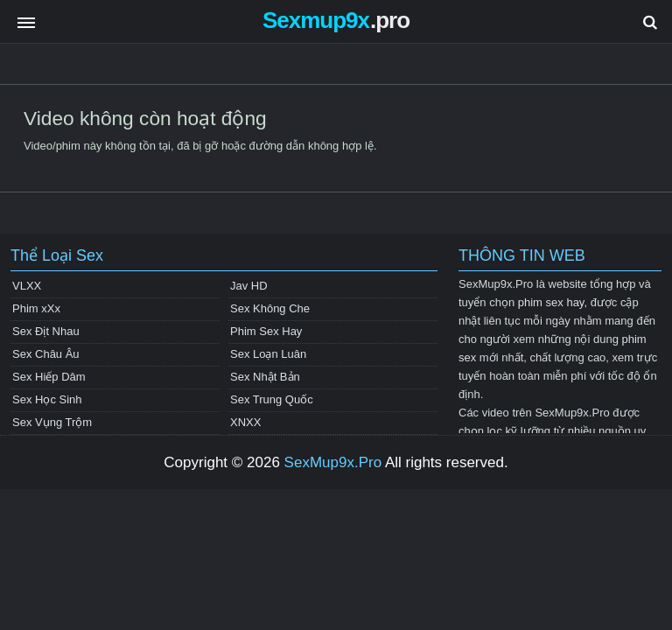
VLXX (27, 286)
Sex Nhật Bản (265, 377)
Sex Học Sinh (47, 399)
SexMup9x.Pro (333, 462)
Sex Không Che (270, 308)
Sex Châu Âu (46, 354)
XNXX (245, 422)
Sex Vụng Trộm (52, 422)
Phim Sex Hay (266, 331)
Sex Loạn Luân (268, 354)
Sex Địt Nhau (46, 331)
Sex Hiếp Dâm (49, 377)
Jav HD (249, 286)
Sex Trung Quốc (272, 399)
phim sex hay (551, 302)
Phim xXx (36, 308)
